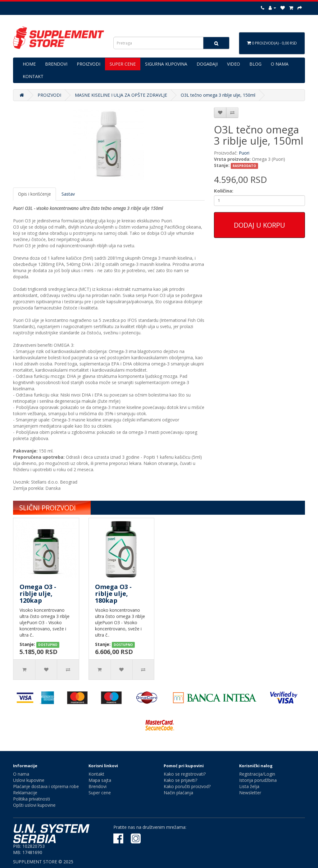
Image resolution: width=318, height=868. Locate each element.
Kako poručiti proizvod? (187, 786)
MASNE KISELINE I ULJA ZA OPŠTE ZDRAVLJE (121, 95)
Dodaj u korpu (259, 225)
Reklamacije (25, 793)
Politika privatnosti (32, 799)
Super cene (100, 793)
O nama (21, 774)
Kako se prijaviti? (180, 780)
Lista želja (249, 786)
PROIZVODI (89, 64)
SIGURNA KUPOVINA (166, 64)
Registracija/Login (257, 774)
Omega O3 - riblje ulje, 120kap (38, 594)
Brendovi (98, 786)
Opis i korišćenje (34, 194)
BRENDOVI (56, 64)
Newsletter (250, 793)
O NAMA (280, 64)
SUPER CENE (123, 64)
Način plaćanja (178, 793)
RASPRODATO (244, 166)
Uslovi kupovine (29, 780)
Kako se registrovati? (185, 774)
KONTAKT (33, 76)
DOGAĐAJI (207, 64)
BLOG (255, 64)
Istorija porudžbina (258, 780)
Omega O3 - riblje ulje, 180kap (113, 594)
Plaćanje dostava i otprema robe (46, 786)
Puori (244, 153)
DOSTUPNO (48, 645)
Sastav (68, 194)
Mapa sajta (100, 780)
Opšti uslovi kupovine (34, 805)
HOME (29, 64)
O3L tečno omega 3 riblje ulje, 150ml (218, 95)
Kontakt (96, 774)
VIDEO (234, 64)
